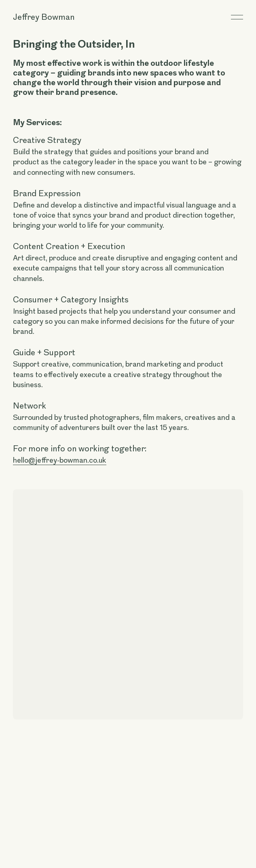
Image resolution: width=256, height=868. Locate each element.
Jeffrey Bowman (44, 17)
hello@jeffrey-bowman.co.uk (60, 460)
